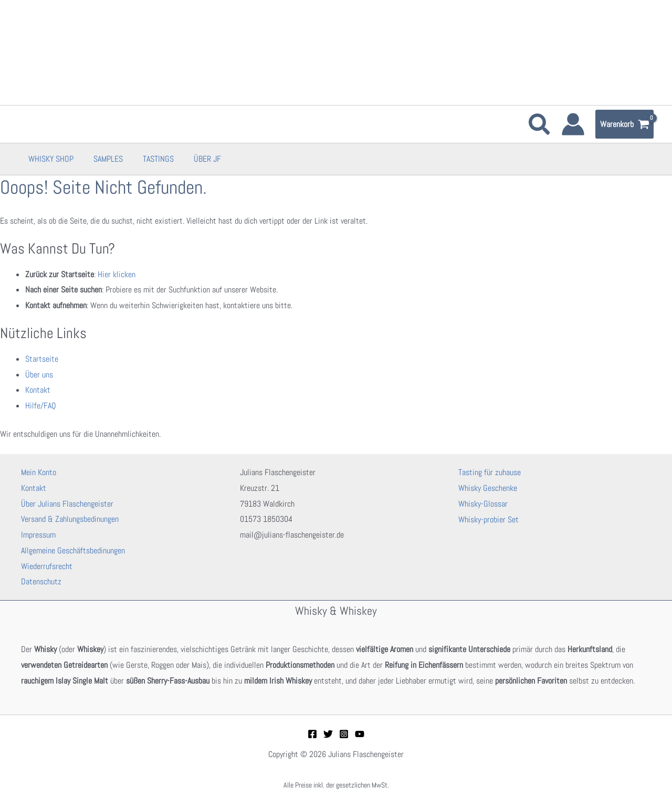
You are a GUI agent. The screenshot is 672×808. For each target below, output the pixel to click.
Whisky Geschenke (488, 488)
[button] (540, 127)
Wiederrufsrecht (47, 566)
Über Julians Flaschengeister (67, 504)
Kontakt (38, 390)
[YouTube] (360, 734)
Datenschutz (41, 581)
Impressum (38, 535)
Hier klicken (117, 274)
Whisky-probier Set (489, 519)
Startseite (42, 359)
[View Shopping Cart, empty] (624, 124)
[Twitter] (328, 734)
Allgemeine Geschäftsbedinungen (73, 550)
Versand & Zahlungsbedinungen (70, 519)
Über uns (39, 375)
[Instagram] (344, 734)
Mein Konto (39, 472)
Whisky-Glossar (483, 504)
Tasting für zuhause (490, 472)
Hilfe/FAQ (41, 406)
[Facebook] (312, 734)
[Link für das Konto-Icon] (573, 124)
